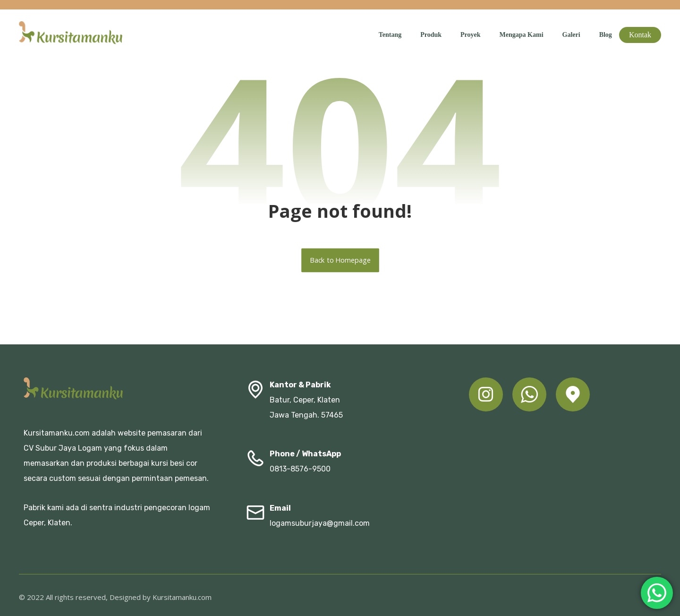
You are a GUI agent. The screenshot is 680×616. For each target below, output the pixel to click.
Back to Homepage (340, 260)
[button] (486, 394)
